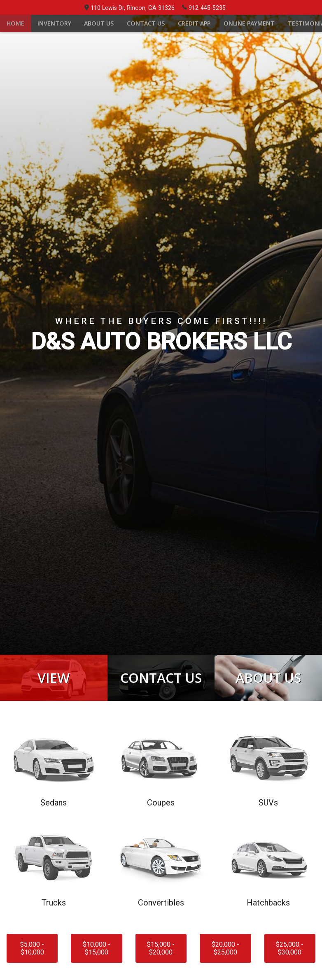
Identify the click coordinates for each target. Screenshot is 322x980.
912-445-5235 (204, 7)
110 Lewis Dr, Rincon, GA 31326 (129, 8)
